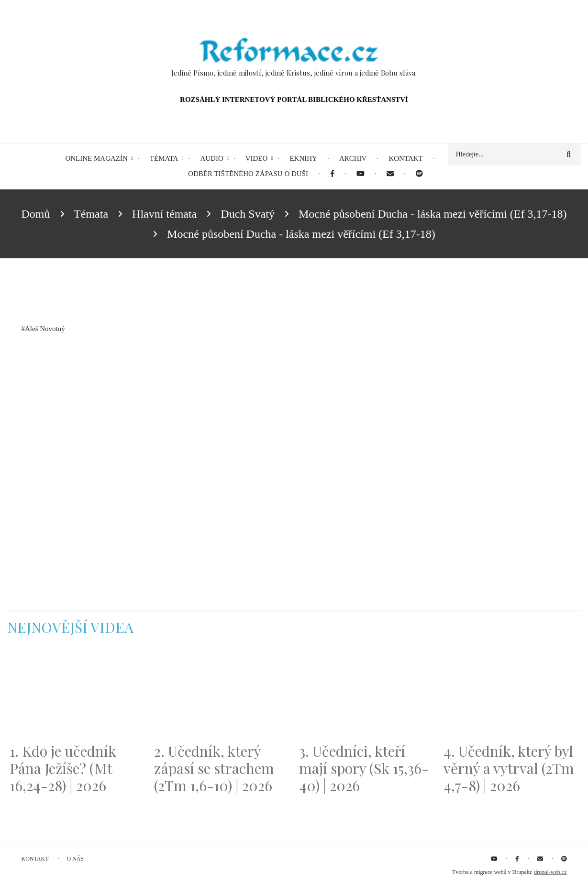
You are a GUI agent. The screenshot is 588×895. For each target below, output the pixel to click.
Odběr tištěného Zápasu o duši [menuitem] (248, 174)
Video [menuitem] (257, 158)
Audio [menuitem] (211, 158)
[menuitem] (332, 174)
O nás (76, 859)
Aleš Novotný (45, 329)
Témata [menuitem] (164, 158)
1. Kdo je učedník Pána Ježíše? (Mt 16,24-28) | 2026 (63, 768)
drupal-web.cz (550, 872)
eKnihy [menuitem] (303, 158)
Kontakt (35, 859)
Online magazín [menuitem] (96, 158)
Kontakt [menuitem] (405, 158)
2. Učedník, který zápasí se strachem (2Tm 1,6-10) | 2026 (214, 768)
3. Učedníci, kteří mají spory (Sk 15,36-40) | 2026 (364, 768)
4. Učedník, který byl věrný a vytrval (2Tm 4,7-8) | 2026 (509, 768)
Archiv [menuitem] (353, 158)
